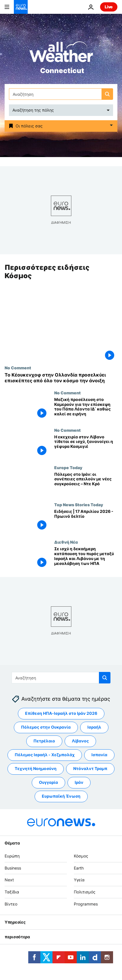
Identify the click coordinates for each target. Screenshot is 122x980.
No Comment (18, 368)
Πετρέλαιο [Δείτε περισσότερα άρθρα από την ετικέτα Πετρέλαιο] (44, 741)
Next (9, 880)
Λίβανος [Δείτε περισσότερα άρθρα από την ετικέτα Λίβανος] (80, 741)
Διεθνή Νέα (66, 542)
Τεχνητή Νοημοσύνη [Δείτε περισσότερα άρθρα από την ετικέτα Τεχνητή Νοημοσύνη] (36, 769)
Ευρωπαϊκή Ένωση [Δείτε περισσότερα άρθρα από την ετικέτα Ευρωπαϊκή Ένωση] (61, 796)
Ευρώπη (12, 856)
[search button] (107, 94)
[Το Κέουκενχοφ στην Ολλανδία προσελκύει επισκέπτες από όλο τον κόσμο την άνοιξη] (61, 378)
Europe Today (68, 467)
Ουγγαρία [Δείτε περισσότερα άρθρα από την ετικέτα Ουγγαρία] (48, 783)
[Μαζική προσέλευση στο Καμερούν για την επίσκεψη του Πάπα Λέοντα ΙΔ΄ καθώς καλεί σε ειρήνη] (86, 409)
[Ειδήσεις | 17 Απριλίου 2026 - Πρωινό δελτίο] (86, 521)
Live (109, 7)
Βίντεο (11, 904)
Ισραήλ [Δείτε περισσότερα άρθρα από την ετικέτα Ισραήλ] (94, 727)
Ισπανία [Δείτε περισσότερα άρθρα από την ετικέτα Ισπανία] (99, 755)
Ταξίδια (12, 892)
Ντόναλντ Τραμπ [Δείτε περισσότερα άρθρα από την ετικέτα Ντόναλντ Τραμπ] (90, 769)
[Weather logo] (61, 54)
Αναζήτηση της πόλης (33, 110)
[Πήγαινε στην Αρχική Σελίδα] (21, 7)
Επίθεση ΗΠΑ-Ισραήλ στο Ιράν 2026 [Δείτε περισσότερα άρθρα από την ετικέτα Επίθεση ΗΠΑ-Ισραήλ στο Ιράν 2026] (61, 713)
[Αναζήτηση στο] (61, 94)
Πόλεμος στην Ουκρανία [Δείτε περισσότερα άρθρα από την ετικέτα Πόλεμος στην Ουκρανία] (46, 727)
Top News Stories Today (79, 505)
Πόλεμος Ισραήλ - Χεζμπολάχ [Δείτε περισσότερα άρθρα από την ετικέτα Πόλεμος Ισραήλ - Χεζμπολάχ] (45, 755)
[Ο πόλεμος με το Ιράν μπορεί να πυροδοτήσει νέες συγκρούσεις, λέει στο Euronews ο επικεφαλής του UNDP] (86, 484)
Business (13, 868)
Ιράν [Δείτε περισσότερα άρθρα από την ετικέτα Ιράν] (79, 783)
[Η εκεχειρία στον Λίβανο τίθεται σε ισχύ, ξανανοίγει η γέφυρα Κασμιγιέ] (86, 446)
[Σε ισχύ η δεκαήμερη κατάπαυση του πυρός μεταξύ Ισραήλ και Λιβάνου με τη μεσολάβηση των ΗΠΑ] (86, 559)
